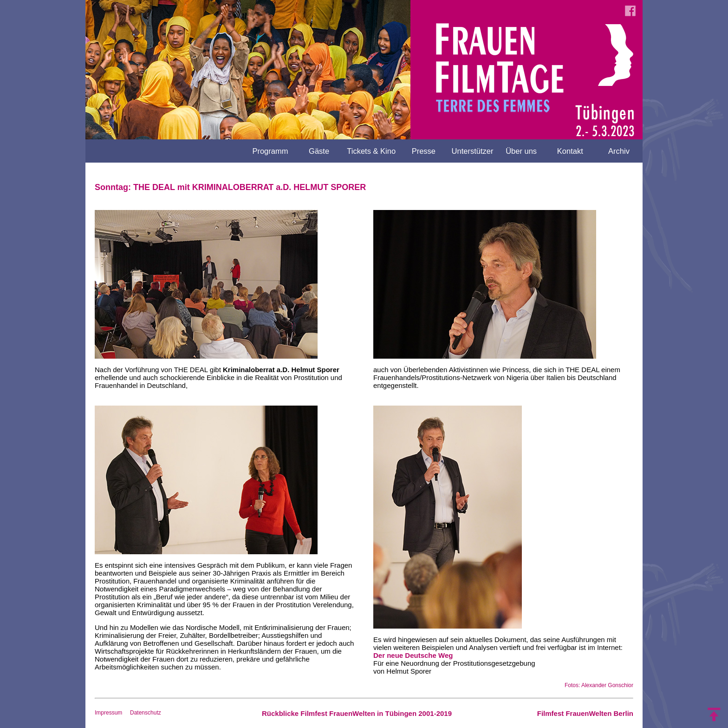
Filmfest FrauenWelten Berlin (585, 713)
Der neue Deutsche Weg (413, 655)
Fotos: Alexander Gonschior (599, 685)
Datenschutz (146, 713)
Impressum (108, 713)
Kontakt (570, 151)
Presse (424, 151)
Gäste (319, 151)
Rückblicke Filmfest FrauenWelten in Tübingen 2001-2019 (357, 713)
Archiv (619, 151)
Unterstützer (473, 151)
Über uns (521, 151)
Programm (270, 151)
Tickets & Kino (371, 151)
